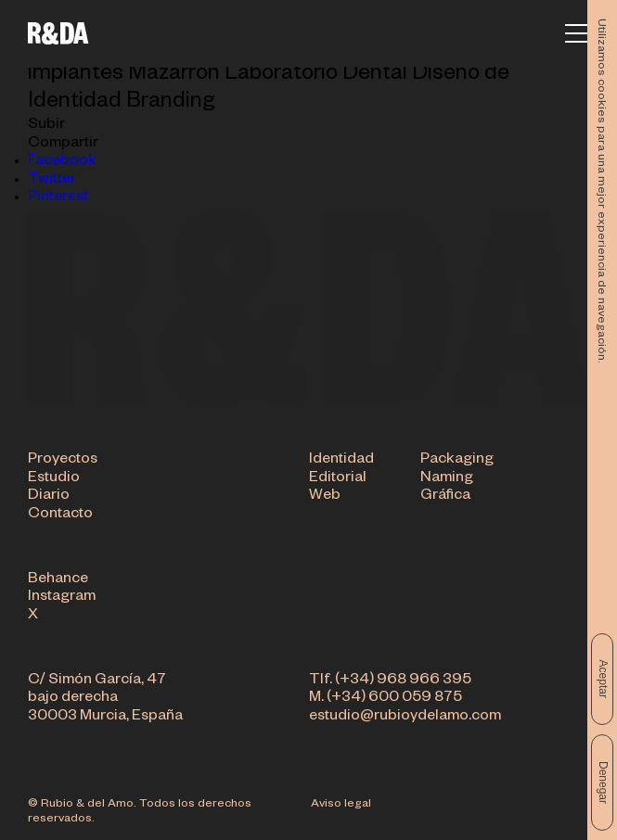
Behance (58, 580)
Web (325, 497)
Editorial (338, 479)
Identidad (341, 461)
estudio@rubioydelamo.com (405, 718)
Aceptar (603, 679)
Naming (447, 479)
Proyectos (63, 461)
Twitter (52, 181)
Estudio (54, 479)
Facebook (62, 162)
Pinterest (58, 198)
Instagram (62, 598)
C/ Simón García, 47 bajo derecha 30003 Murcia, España (105, 700)
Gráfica (445, 497)
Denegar (603, 783)
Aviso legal (341, 805)
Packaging (457, 461)
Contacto (60, 515)
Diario (49, 497)
